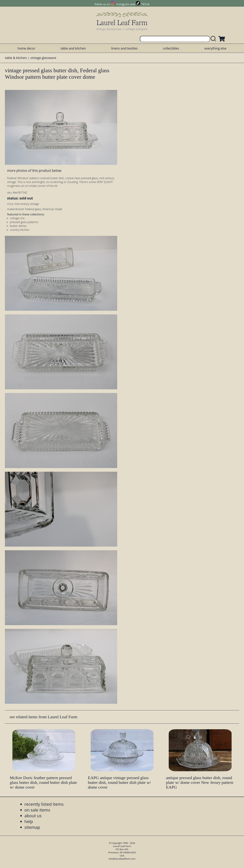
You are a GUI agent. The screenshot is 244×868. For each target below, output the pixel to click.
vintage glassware (43, 58)
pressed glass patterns (24, 222)
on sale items (37, 810)
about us (33, 816)
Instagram (123, 4)
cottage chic (17, 218)
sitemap (32, 827)
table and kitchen (73, 48)
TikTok (145, 4)
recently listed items (44, 804)
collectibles (171, 48)
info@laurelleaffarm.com (122, 859)
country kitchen (20, 230)
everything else (215, 48)
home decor (26, 48)
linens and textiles (124, 48)
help (29, 821)
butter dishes (18, 226)
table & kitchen (16, 58)
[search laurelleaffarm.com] (214, 39)
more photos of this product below (34, 171)
